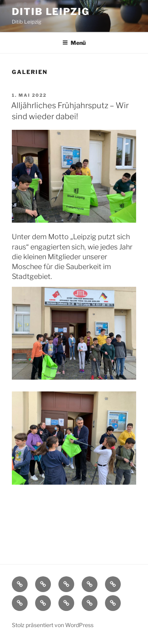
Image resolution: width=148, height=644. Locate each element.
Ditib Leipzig (51, 12)
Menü (74, 43)
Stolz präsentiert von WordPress (53, 625)
